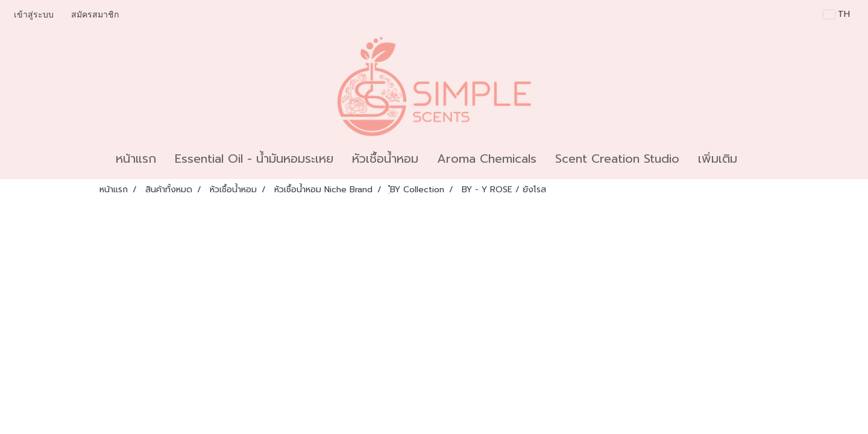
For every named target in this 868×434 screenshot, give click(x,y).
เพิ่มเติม (718, 159)
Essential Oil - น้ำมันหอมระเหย (254, 159)
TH (837, 14)
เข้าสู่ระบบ (34, 15)
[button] (757, 159)
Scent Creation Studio (617, 159)
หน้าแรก (136, 159)
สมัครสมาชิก (95, 15)
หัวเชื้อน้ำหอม (385, 159)
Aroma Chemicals (487, 159)
